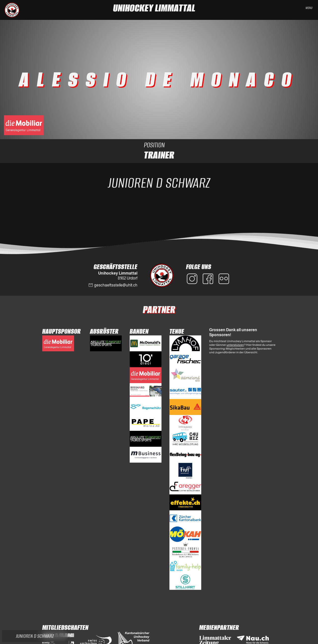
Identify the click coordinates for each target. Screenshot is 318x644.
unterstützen (235, 345)
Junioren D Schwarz (159, 183)
